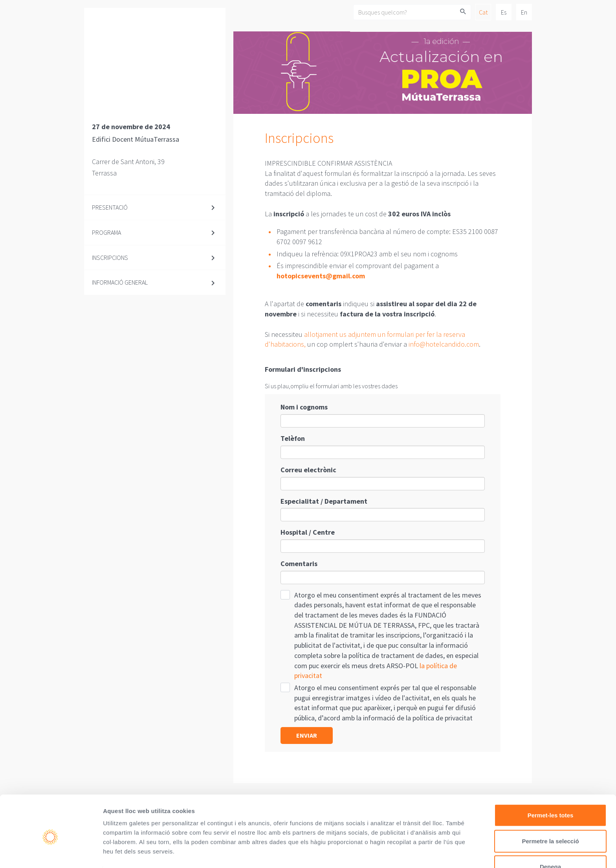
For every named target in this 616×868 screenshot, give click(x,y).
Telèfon (293, 438)
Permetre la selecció (550, 805)
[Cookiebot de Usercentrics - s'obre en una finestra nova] (51, 853)
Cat (483, 12)
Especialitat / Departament (324, 501)
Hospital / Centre (308, 532)
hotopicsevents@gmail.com (321, 276)
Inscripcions (110, 258)
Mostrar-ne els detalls (134, 852)
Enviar (307, 735)
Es (504, 12)
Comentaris (299, 564)
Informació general (120, 282)
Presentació (110, 207)
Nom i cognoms (304, 407)
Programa (106, 232)
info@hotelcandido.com (444, 344)
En (524, 12)
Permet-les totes (551, 779)
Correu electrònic (308, 470)
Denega (550, 831)
